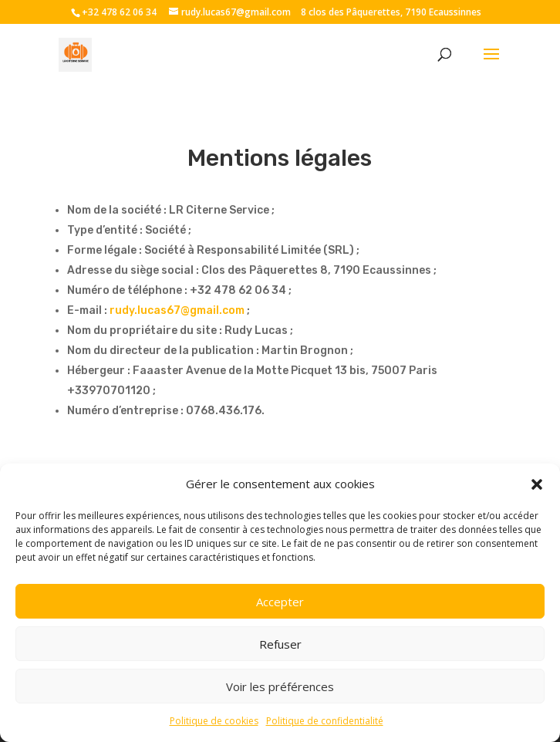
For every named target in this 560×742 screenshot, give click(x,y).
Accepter (280, 602)
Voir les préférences (280, 686)
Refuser (280, 644)
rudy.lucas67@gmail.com (177, 310)
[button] (537, 484)
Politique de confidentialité (325, 721)
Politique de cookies (214, 721)
